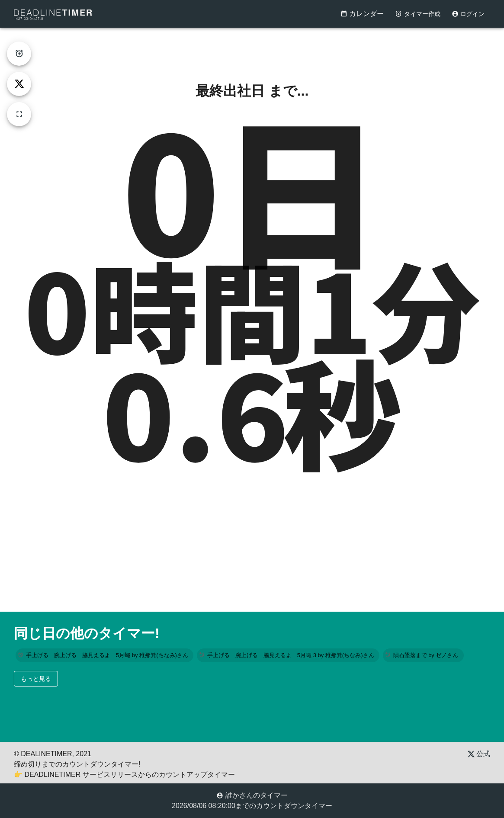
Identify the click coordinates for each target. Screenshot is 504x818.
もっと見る (36, 679)
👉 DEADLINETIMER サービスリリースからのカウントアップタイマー (124, 775)
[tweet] (19, 84)
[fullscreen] (19, 114)
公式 (479, 754)
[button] (104, 655)
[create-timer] (19, 54)
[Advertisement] (252, 47)
